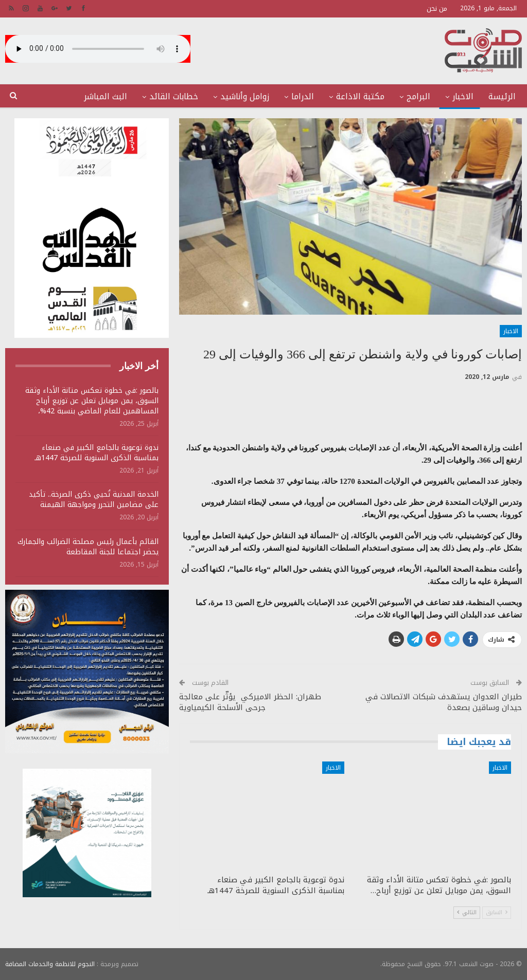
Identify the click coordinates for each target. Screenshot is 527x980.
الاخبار (463, 96)
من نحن (437, 8)
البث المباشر (106, 96)
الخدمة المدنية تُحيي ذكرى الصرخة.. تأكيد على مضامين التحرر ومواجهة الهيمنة (94, 500)
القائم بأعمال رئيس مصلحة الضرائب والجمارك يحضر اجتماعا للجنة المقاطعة (88, 547)
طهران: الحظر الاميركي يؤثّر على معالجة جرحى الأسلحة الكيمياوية (250, 702)
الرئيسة (502, 96)
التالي (467, 912)
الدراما (303, 96)
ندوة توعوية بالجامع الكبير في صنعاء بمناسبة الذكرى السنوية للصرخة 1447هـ (96, 453)
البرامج (418, 96)
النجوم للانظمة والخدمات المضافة (50, 964)
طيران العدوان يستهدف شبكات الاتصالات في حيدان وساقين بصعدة (444, 702)
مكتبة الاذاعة (360, 96)
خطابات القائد (174, 96)
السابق (497, 912)
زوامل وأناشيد (245, 96)
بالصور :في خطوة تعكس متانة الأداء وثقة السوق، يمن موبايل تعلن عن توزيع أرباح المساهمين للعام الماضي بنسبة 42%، (92, 401)
